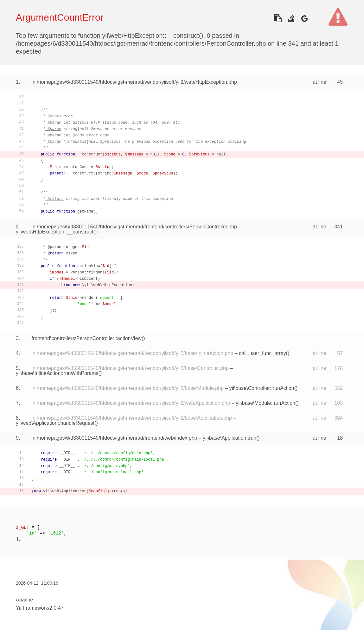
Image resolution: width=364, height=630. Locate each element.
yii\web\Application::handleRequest (55, 423)
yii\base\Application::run (230, 438)
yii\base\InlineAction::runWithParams (57, 373)
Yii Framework (32, 608)
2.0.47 (56, 608)
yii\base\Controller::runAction (262, 388)
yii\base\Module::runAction (265, 403)
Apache (24, 600)
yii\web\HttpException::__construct (55, 232)
